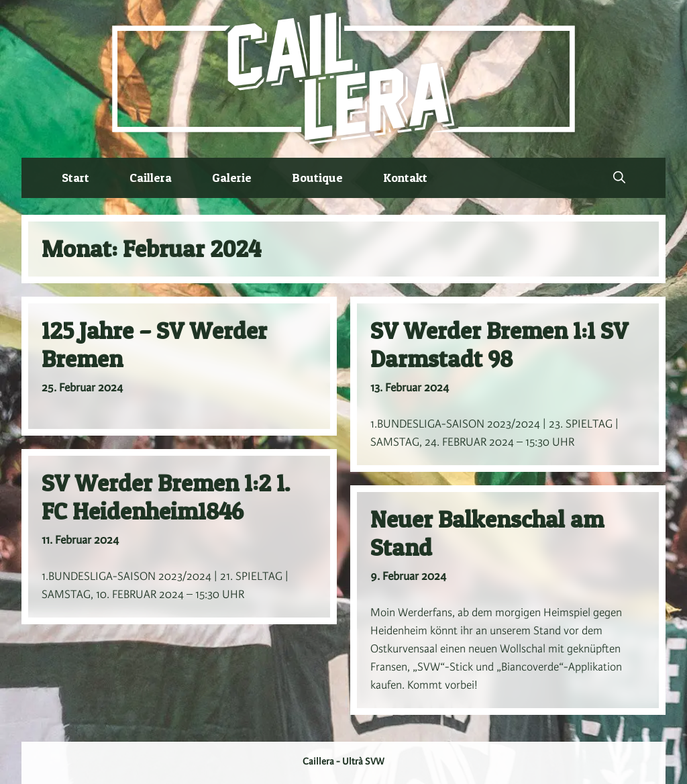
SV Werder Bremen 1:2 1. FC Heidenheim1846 (166, 497)
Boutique (317, 178)
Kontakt (405, 178)
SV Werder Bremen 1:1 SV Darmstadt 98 (499, 345)
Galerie (232, 178)
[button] (619, 178)
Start (75, 178)
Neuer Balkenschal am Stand (487, 533)
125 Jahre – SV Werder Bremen (154, 345)
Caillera (151, 178)
